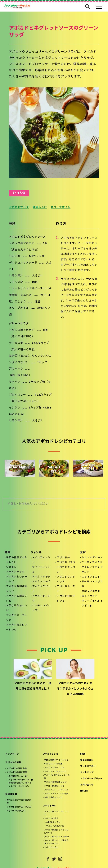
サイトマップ (87, 773)
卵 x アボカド (90, 596)
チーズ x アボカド (92, 562)
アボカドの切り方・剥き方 (19, 807)
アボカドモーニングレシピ (56, 790)
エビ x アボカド (91, 577)
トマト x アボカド (92, 558)
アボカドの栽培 (51, 819)
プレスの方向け (88, 766)
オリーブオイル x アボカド (92, 603)
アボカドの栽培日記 (55, 826)
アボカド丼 (63, 558)
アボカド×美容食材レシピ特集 (57, 777)
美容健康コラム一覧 (18, 776)
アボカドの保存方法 (16, 811)
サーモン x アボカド (92, 584)
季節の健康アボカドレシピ (17, 560)
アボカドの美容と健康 (17, 772)
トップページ (12, 754)
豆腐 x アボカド (91, 591)
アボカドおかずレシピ (66, 599)
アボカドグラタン (66, 570)
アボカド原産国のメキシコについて (56, 832)
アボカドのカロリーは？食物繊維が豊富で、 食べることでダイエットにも (21, 783)
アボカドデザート (41, 589)
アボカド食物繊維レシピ (17, 589)
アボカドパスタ (66, 562)
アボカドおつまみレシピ (17, 579)
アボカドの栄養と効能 (17, 769)
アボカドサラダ (19, 207)
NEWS (83, 754)
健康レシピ (40, 207)
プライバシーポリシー (91, 779)
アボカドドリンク (41, 599)
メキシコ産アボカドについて (56, 813)
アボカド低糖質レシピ (17, 599)
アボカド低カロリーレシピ (17, 627)
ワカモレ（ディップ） (41, 608)
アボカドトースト (66, 589)
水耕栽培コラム (53, 822)
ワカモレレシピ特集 (53, 764)
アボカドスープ (41, 582)
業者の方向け (87, 760)
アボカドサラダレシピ (54, 768)
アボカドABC (49, 806)
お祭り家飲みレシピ (17, 608)
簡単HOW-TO (11, 794)
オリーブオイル (61, 207)
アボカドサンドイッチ (66, 579)
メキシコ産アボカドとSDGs (56, 837)
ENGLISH (84, 791)
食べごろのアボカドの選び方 (19, 802)
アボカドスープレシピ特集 (56, 794)
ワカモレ (11, 567)
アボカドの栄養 (13, 763)
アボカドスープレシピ (17, 618)
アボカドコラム (51, 847)
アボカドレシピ (51, 754)
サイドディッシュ (41, 570)
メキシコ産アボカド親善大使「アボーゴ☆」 (56, 842)
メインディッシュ (41, 560)
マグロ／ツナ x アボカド (92, 570)
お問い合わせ (87, 785)
